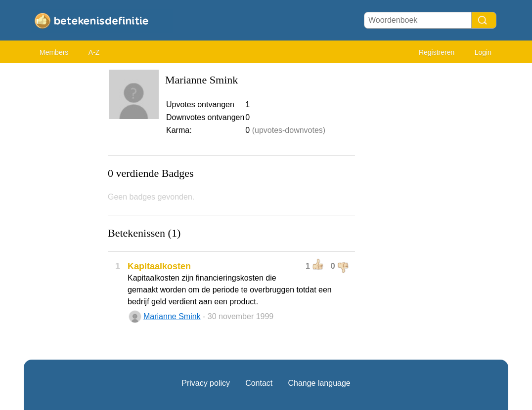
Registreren (437, 52)
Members (54, 52)
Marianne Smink (172, 316)
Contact (259, 383)
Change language (319, 383)
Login (483, 52)
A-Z (94, 52)
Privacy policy (206, 383)
